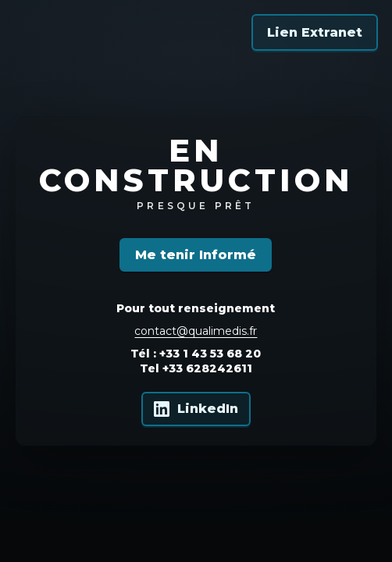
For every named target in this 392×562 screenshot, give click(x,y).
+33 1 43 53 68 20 (210, 354)
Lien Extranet (315, 32)
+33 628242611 (207, 368)
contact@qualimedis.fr (196, 331)
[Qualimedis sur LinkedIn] (196, 409)
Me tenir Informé (196, 255)
